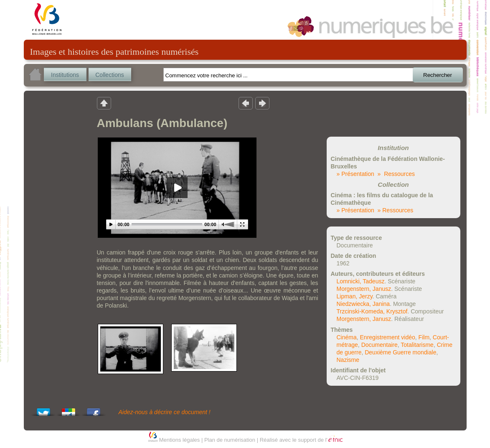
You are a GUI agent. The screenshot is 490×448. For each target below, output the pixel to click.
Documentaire (380, 345)
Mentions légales (180, 440)
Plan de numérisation (230, 440)
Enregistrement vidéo (388, 337)
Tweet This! (43, 410)
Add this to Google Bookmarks (69, 410)
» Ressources (396, 174)
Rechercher (438, 75)
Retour (104, 103)
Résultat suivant (262, 103)
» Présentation (355, 174)
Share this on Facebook (94, 410)
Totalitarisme (417, 345)
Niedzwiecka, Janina (363, 304)
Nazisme (348, 360)
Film (424, 337)
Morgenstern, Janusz (364, 289)
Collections (109, 75)
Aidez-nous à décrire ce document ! (165, 412)
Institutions (65, 75)
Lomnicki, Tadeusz (361, 281)
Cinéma (347, 337)
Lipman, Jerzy (355, 296)
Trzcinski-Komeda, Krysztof (372, 311)
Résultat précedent (246, 103)
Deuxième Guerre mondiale (400, 352)
